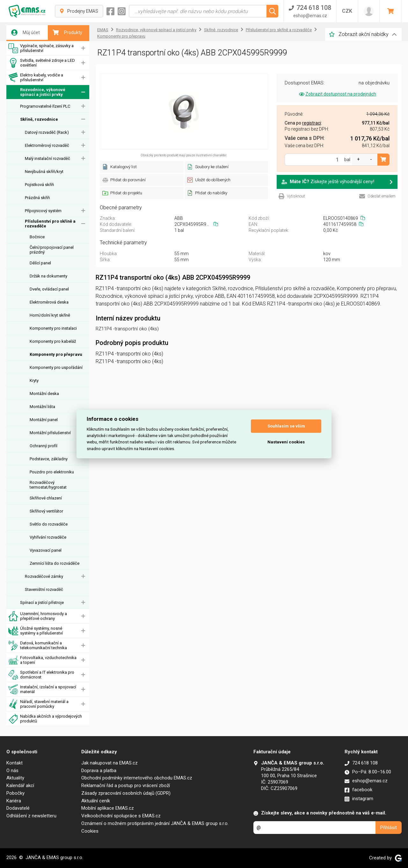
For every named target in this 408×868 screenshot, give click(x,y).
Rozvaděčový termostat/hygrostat (48, 485)
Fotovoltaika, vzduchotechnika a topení (42, 660)
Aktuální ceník (96, 801)
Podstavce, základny (49, 459)
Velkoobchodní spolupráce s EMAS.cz (121, 816)
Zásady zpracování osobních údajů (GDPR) (126, 793)
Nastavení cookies (286, 442)
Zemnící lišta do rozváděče (55, 563)
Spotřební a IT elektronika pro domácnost (41, 675)
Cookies (90, 831)
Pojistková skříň (39, 185)
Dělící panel (40, 263)
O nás (12, 771)
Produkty (67, 32)
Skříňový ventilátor (46, 511)
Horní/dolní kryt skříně (50, 315)
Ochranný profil (44, 446)
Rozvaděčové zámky (44, 576)
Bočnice (37, 237)
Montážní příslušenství (50, 433)
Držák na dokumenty (48, 276)
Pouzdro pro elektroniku (52, 472)
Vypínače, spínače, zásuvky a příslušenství (41, 48)
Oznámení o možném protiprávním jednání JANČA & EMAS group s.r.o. (155, 823)
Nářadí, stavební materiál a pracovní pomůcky (38, 704)
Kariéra (14, 801)
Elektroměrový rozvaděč (47, 145)
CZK (347, 11)
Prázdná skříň (37, 198)
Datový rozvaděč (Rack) (47, 132)
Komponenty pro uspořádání (56, 367)
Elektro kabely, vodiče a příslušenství (36, 78)
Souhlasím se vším (286, 426)
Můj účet (25, 32)
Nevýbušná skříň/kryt (44, 172)
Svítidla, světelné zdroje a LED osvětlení (42, 63)
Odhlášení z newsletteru (31, 816)
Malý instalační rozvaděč (47, 158)
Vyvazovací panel (46, 550)
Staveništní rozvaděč (44, 589)
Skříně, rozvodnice (39, 119)
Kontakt (15, 763)
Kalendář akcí (20, 786)
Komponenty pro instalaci (53, 328)
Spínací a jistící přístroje (42, 603)
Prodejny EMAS (79, 11)
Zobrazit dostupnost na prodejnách (337, 94)
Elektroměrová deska (49, 302)
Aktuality (15, 778)
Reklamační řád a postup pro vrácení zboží (126, 786)
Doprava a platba (99, 771)
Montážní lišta (42, 407)
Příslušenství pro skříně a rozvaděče (50, 224)
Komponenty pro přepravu (56, 354)
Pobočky (15, 793)
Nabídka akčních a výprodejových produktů (45, 719)
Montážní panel (44, 420)
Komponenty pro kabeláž (53, 341)
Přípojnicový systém (43, 211)
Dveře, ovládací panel (49, 289)
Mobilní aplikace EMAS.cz (108, 808)
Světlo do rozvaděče (49, 524)
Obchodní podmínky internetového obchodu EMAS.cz (137, 778)
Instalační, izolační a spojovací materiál (42, 689)
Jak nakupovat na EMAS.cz (109, 763)
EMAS (103, 30)
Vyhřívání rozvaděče (48, 537)
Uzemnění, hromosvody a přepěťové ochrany (38, 616)
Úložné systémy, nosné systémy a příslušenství (36, 631)
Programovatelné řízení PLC (45, 106)
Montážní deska (44, 394)
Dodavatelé (18, 808)
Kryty (34, 380)
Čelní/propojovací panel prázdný (52, 250)
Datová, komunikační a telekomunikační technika (38, 646)
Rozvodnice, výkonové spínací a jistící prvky (37, 92)
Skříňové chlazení (46, 498)
